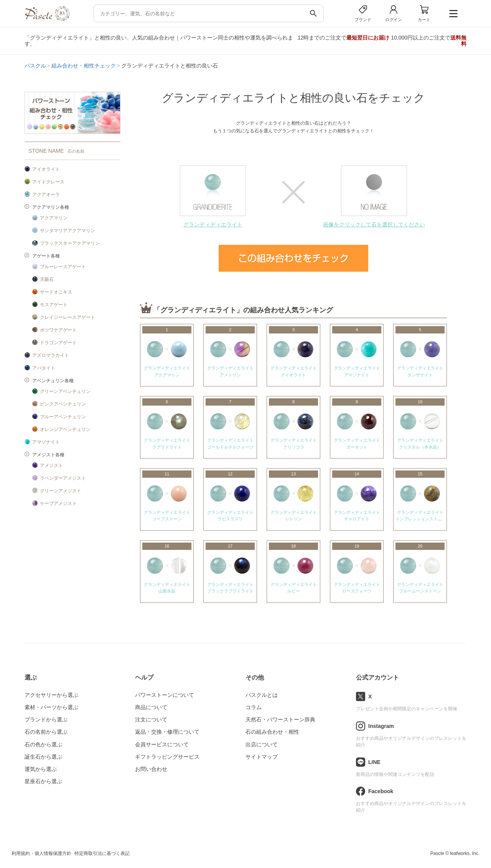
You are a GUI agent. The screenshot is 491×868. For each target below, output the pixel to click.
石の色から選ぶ (43, 744)
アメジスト (51, 465)
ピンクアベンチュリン (63, 404)
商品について (151, 707)
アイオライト (46, 169)
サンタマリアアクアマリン (68, 231)
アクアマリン (54, 218)
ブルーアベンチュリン (63, 417)
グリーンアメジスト (61, 491)
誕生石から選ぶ (43, 757)
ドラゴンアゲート (58, 343)
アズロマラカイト (51, 355)
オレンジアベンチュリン (65, 429)
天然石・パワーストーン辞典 (280, 719)
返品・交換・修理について (167, 732)
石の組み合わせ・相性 (272, 732)
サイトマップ (262, 757)
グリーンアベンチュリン (65, 391)
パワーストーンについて (165, 695)
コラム (254, 707)
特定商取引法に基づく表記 (102, 853)
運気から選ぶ (41, 769)
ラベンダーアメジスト (63, 478)
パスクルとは (262, 695)
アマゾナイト (46, 442)
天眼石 (47, 279)
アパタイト (44, 368)
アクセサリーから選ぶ (51, 695)
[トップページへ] (47, 19)
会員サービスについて (162, 744)
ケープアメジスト (58, 503)
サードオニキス (56, 292)
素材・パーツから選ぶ (51, 707)
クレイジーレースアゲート (68, 317)
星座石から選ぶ (43, 781)
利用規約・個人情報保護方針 (41, 853)
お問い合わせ (151, 769)
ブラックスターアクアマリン (70, 243)
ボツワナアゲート (58, 330)
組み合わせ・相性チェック (84, 66)
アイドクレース (48, 182)
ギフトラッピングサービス (167, 757)
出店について (262, 744)
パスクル (35, 66)
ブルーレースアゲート (63, 267)
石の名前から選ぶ (46, 732)
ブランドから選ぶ (46, 719)
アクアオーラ (46, 195)
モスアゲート (54, 305)
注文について (151, 719)
